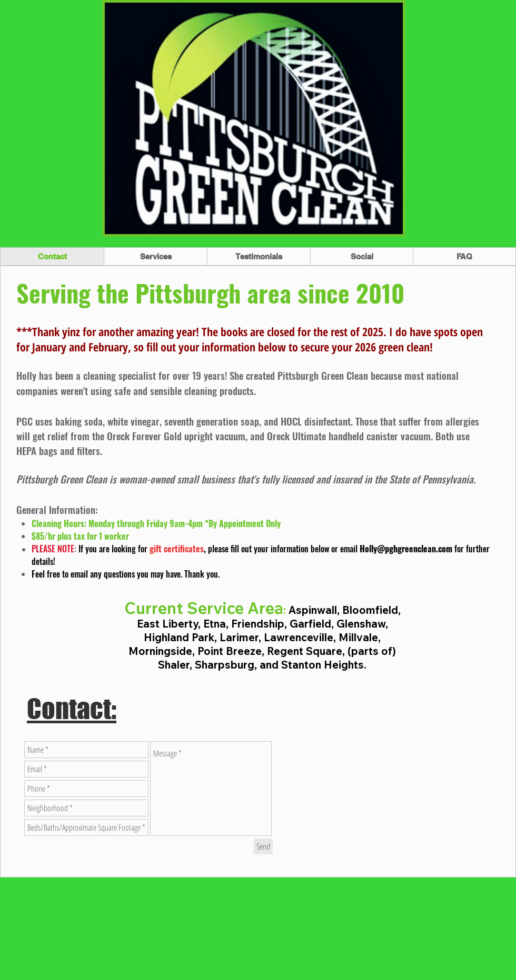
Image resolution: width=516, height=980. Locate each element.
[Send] (263, 846)
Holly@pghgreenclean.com (406, 549)
